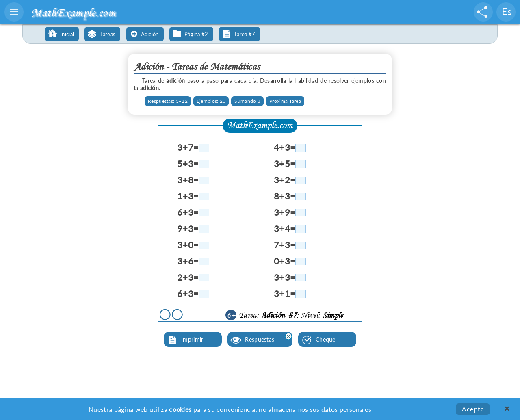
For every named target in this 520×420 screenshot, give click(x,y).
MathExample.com (73, 12)
